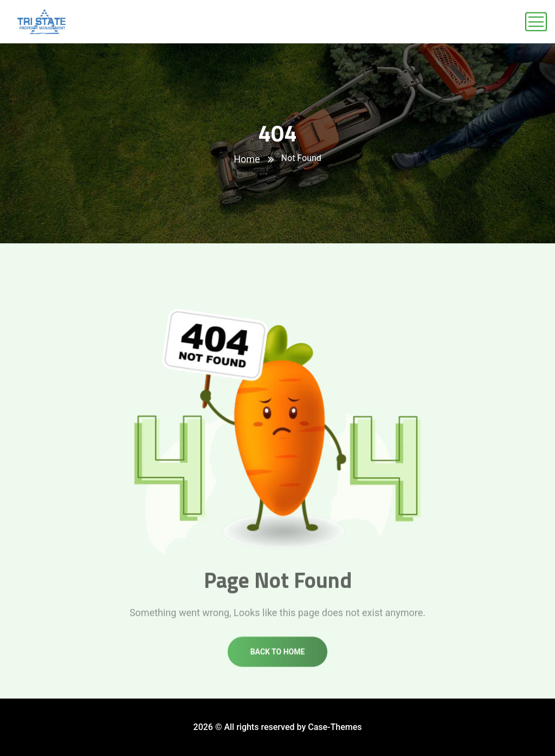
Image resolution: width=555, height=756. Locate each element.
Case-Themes (335, 727)
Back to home (278, 658)
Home (247, 159)
